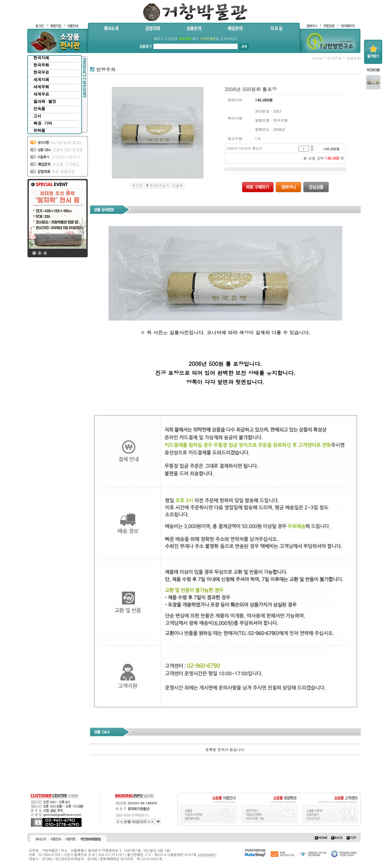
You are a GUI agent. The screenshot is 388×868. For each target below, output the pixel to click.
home (317, 58)
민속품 (39, 109)
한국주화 (41, 65)
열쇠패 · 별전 (45, 101)
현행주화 (353, 58)
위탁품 (39, 130)
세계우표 (41, 94)
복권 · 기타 (43, 123)
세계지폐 (41, 80)
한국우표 (41, 72)
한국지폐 (41, 58)
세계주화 (41, 87)
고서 (37, 116)
